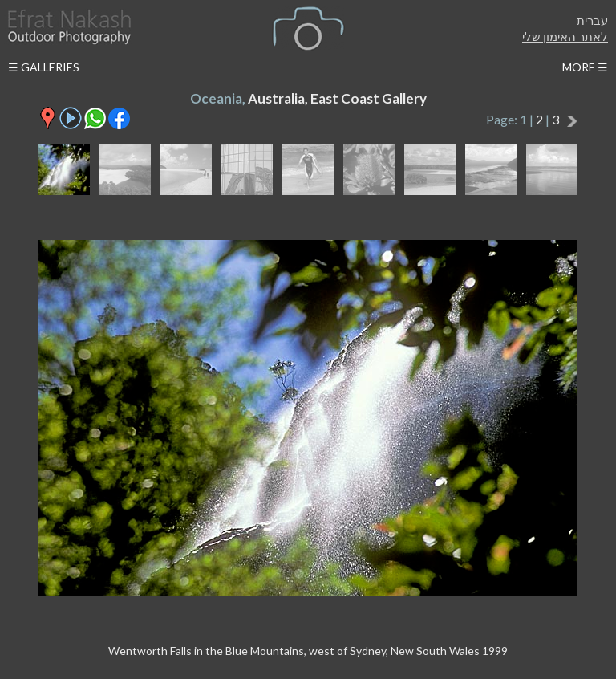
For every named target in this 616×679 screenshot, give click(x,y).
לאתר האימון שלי (565, 36)
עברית (592, 20)
